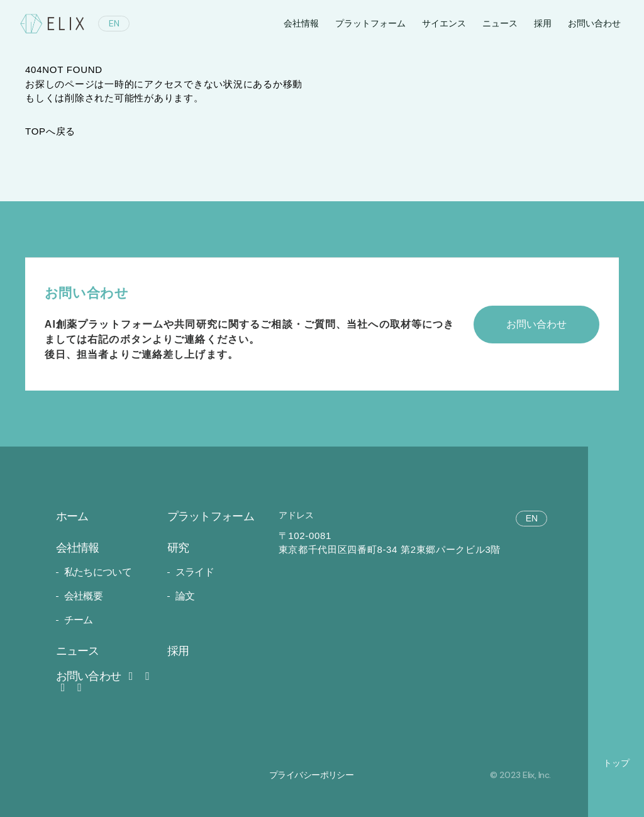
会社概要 (83, 596)
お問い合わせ (97, 676)
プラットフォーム (370, 23)
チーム (79, 620)
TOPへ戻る (50, 131)
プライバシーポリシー (311, 775)
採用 (543, 23)
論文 (185, 596)
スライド (195, 572)
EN (114, 23)
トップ (616, 763)
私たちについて (98, 572)
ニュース (500, 23)
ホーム (72, 516)
